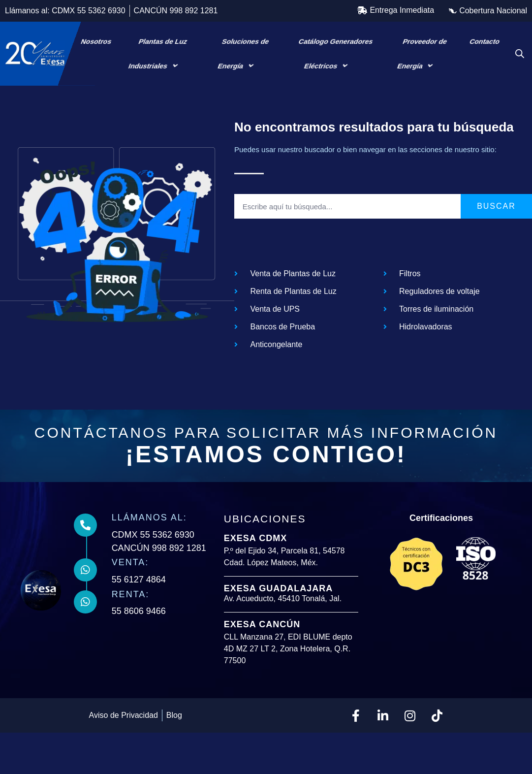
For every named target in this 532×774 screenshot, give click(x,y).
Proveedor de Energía (422, 54)
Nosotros (96, 41)
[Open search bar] (520, 54)
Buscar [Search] (496, 233)
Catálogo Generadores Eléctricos (336, 54)
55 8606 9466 (140, 638)
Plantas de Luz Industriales (157, 54)
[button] (396, 10)
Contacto (484, 41)
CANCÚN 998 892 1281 (160, 575)
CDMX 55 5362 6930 (155, 561)
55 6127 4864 (140, 606)
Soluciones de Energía (243, 54)
